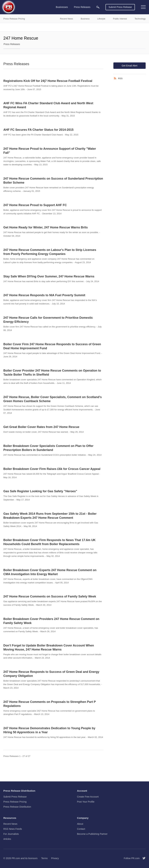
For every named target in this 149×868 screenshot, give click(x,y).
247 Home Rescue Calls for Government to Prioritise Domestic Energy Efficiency (48, 320)
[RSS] (116, 78)
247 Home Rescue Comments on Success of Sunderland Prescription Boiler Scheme (53, 181)
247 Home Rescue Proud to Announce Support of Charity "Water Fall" (50, 151)
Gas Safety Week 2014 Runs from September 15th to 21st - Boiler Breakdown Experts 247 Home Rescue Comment (50, 516)
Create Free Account (88, 797)
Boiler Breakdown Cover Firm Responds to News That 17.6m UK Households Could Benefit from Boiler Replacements (49, 542)
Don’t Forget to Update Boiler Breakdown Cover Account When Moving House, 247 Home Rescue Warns (49, 647)
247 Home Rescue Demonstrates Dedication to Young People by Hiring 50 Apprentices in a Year (49, 730)
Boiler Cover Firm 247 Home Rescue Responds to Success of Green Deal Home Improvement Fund (52, 346)
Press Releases (12, 44)
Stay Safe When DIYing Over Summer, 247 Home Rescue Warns (49, 276)
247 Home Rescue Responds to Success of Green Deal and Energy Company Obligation (51, 674)
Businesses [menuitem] (62, 7)
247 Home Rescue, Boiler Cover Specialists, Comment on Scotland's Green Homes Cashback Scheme (52, 399)
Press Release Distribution (17, 807)
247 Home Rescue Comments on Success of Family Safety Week (50, 596)
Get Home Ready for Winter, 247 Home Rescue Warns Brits (46, 227)
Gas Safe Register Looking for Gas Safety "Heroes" (40, 491)
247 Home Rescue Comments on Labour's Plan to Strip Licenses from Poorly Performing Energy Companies (50, 252)
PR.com (16, 858)
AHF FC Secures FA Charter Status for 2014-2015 (38, 130)
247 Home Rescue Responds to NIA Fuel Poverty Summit (44, 295)
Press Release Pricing (15, 802)
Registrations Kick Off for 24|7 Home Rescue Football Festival (48, 81)
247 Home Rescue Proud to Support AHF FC (35, 205)
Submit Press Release (120, 7)
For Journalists (11, 834)
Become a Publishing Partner (92, 834)
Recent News (10, 824)
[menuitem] (98, 7)
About (80, 824)
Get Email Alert (129, 66)
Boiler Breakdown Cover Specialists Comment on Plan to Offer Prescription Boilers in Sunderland (48, 448)
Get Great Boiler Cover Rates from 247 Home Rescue (41, 427)
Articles (7, 839)
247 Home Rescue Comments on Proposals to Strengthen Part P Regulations (50, 704)
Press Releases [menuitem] (82, 7)
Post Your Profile (86, 802)
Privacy (55, 858)
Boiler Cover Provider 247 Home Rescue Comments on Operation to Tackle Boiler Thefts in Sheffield (52, 373)
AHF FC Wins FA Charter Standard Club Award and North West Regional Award (48, 105)
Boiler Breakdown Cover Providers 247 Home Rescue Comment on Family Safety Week (51, 621)
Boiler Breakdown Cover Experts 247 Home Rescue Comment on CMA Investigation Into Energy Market (50, 572)
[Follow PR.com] (143, 858)
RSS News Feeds (13, 829)
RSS (120, 78)
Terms (44, 858)
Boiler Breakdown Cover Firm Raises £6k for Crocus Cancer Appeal (52, 469)
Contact (81, 829)
